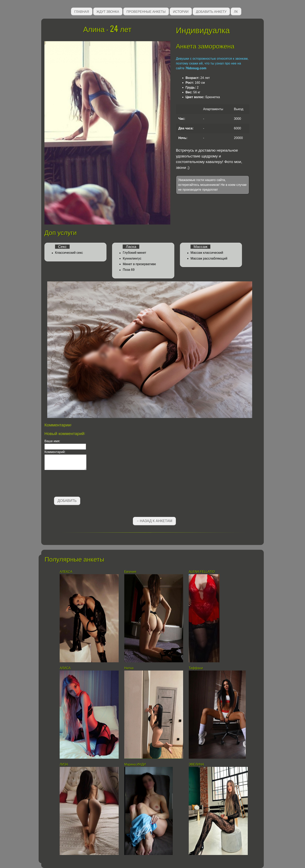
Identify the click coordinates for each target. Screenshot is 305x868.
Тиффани (196, 668)
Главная (82, 11)
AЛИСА (65, 668)
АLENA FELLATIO (202, 572)
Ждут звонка (108, 11)
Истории (181, 11)
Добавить (67, 501)
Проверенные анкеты (146, 11)
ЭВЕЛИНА (196, 764)
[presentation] (75, 484)
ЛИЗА (64, 764)
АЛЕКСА (66, 572)
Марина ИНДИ (135, 764)
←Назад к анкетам (154, 521)
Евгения (130, 572)
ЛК (236, 11)
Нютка (129, 668)
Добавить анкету (211, 11)
